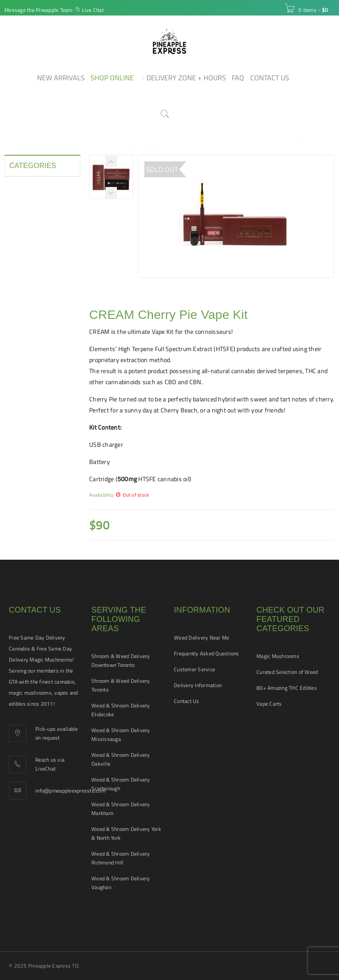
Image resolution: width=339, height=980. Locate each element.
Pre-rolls (21, 320)
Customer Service (194, 669)
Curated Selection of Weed (287, 672)
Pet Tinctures (27, 304)
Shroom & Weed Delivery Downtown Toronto (121, 660)
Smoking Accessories (38, 336)
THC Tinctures (28, 368)
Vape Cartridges (31, 384)
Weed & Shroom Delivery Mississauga (121, 735)
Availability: (102, 495)
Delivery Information (198, 685)
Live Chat (93, 10)
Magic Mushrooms (278, 656)
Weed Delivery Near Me (202, 638)
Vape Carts (269, 704)
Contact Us (187, 701)
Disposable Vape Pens (31, 221)
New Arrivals (26, 288)
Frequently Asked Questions (207, 653)
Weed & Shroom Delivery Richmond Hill (121, 858)
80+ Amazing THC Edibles (287, 688)
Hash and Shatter (33, 257)
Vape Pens (23, 400)
